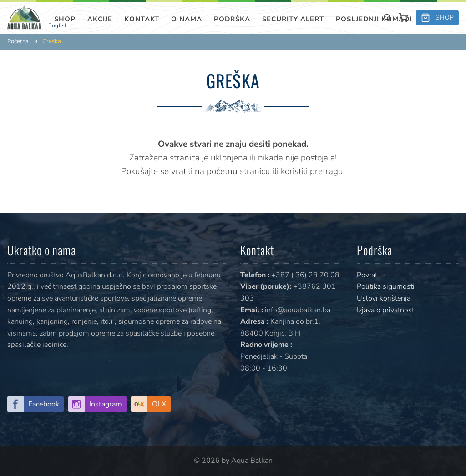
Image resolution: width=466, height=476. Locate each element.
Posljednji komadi (374, 19)
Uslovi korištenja (384, 298)
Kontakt (142, 19)
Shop (65, 19)
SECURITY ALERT (293, 19)
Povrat (367, 275)
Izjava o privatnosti (386, 310)
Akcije (100, 19)
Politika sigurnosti (386, 286)
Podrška (232, 19)
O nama (187, 19)
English (58, 25)
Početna (18, 42)
